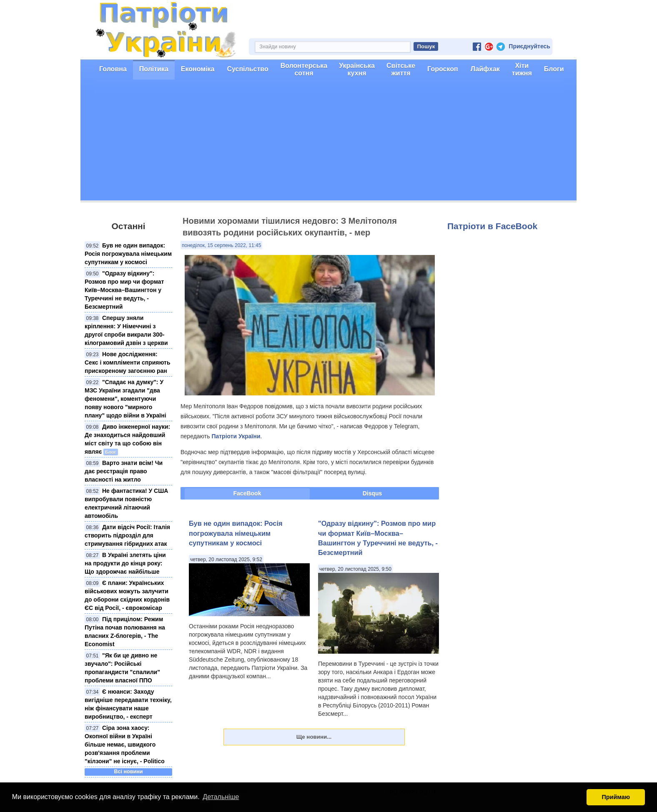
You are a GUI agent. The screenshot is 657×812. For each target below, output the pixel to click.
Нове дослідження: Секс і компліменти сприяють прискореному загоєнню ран (128, 362)
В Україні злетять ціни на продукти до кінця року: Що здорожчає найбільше (125, 563)
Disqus (372, 493)
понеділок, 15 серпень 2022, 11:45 (221, 245)
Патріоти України (236, 436)
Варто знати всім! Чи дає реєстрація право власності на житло (124, 471)
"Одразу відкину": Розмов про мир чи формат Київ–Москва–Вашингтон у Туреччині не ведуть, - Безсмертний (124, 290)
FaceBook (247, 493)
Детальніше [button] (221, 797)
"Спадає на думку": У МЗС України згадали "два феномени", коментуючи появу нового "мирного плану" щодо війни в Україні (125, 399)
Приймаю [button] (616, 797)
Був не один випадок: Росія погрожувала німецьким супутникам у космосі (128, 254)
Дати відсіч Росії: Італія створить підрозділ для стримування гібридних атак (127, 535)
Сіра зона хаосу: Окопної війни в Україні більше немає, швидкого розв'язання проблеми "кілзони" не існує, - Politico (125, 745)
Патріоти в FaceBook (492, 226)
